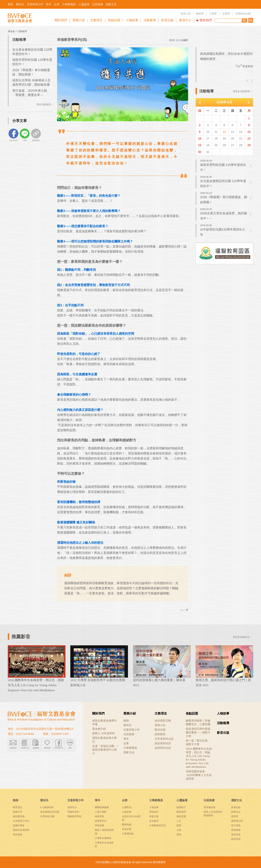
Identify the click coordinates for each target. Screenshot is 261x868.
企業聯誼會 (128, 834)
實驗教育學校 (74, 816)
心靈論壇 (182, 800)
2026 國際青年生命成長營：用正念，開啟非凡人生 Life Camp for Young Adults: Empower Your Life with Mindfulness (199, 758)
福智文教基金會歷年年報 (104, 722)
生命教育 (154, 821)
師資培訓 (236, 839)
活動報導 (22, 31)
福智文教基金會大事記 (104, 740)
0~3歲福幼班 (47, 807)
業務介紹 (130, 713)
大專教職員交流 (157, 825)
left (248, 81)
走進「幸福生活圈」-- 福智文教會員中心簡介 (105, 750)
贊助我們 (206, 20)
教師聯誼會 (19, 816)
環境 (179, 835)
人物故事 (223, 713)
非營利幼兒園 (47, 816)
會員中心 (185, 20)
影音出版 (223, 733)
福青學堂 (100, 816)
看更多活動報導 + (242, 91)
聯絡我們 (251, 20)
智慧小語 (160, 725)
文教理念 (161, 713)
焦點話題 (192, 713)
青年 (126, 739)
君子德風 (236, 825)
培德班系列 (73, 812)
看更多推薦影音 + (242, 637)
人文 (179, 821)
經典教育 (160, 734)
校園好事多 (19, 825)
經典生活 (236, 812)
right (251, 81)
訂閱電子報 (25, 748)
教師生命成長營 (21, 830)
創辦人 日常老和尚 (103, 733)
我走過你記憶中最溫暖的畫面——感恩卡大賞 (198, 732)
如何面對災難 (163, 721)
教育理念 (18, 807)
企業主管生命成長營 (131, 818)
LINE (70, 748)
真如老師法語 (163, 743)
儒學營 (235, 816)
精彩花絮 (181, 816)
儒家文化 (129, 752)
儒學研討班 (237, 821)
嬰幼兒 (128, 725)
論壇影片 (181, 807)
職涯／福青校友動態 (104, 832)
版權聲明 (36, 748)
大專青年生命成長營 (104, 844)
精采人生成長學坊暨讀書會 (213, 814)
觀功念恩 (160, 730)
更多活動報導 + (45, 104)
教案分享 (18, 812)
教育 (179, 825)
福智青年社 (101, 821)
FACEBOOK (59, 748)
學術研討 (154, 812)
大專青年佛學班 (103, 838)
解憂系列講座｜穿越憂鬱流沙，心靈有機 (198, 722)
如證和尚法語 (163, 748)
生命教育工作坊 (21, 821)
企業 (126, 743)
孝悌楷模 (236, 830)
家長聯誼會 (210, 807)
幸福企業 (127, 829)
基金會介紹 (99, 729)
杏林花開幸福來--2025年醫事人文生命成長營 (199, 775)
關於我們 (98, 713)
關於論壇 (181, 812)
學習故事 (100, 825)
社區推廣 (129, 734)
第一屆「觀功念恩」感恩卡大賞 (198, 742)
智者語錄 (236, 807)
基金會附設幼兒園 (50, 812)
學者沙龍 (154, 816)
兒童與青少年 (132, 730)
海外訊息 (236, 835)
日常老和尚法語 (164, 739)
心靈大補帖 (101, 812)
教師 (126, 721)
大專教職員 (130, 748)
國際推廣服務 (102, 807)
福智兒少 (72, 807)
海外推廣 (18, 835)
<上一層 (184, 610)
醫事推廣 (127, 825)
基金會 (11, 31)
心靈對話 (127, 807)
